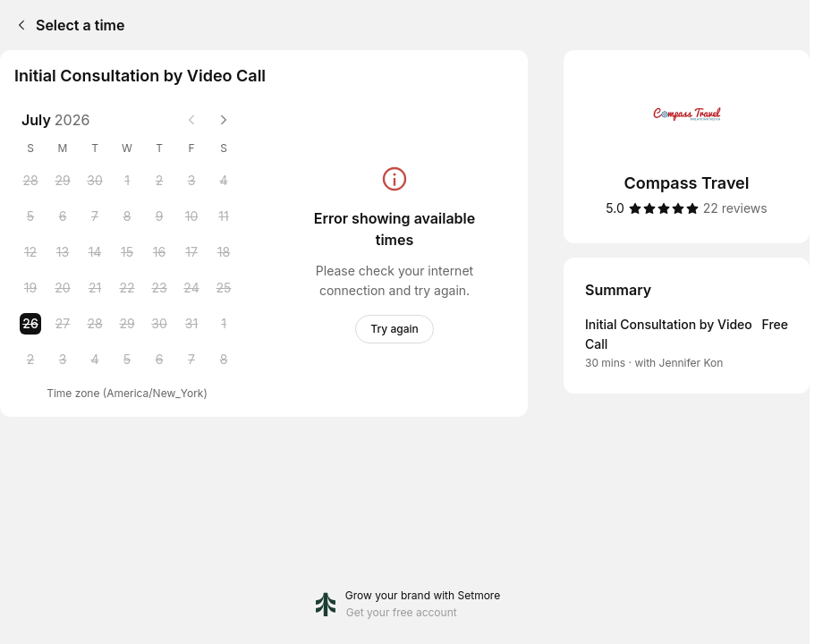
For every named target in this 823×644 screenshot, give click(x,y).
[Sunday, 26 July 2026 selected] (30, 324)
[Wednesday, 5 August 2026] (127, 360)
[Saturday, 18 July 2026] (224, 252)
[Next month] (224, 120)
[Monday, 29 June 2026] (63, 181)
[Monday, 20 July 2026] (63, 288)
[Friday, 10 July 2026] (191, 216)
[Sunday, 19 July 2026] (30, 288)
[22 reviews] (735, 208)
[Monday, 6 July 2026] (63, 216)
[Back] (18, 25)
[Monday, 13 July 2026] (63, 252)
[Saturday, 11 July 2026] (224, 216)
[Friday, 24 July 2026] (191, 288)
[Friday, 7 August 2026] (191, 360)
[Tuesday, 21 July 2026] (95, 288)
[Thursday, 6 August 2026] (159, 360)
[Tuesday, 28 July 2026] (95, 324)
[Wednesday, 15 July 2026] (127, 252)
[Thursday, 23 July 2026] (159, 288)
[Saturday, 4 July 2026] (224, 181)
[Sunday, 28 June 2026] (30, 181)
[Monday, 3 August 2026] (63, 360)
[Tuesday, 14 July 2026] (95, 252)
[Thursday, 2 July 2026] (159, 181)
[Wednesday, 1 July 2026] (127, 181)
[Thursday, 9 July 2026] (159, 216)
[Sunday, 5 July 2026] (30, 216)
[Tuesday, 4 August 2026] (95, 360)
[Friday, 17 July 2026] (191, 252)
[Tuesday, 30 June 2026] (95, 181)
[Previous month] (191, 120)
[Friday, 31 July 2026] (191, 324)
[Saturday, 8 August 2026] (224, 360)
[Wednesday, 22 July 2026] (127, 288)
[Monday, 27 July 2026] (63, 324)
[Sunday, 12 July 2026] (30, 252)
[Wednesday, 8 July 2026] (127, 216)
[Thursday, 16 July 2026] (159, 252)
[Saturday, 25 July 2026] (224, 288)
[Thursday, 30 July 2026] (159, 324)
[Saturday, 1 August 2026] (224, 324)
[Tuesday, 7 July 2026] (95, 216)
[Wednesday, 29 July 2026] (127, 324)
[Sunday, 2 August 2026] (30, 360)
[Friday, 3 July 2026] (191, 181)
